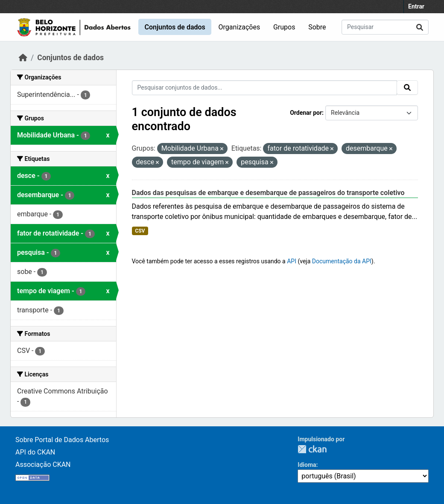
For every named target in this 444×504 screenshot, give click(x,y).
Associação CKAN (43, 465)
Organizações (240, 27)
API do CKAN (35, 452)
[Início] (23, 58)
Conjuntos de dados (175, 27)
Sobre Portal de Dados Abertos (62, 440)
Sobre (317, 27)
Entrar (416, 6)
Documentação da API (342, 261)
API (292, 261)
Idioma (307, 465)
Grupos (284, 27)
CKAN (312, 449)
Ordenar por (306, 113)
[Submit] (420, 27)
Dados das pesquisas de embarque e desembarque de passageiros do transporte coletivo (268, 193)
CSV (140, 231)
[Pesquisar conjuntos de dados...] (385, 27)
